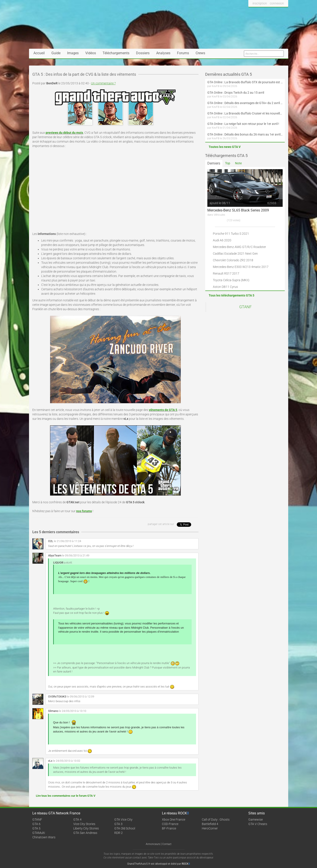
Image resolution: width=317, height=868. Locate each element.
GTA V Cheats (258, 824)
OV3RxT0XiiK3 (57, 697)
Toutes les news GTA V (225, 147)
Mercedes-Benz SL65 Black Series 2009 (238, 210)
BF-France (169, 828)
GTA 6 (36, 824)
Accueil (39, 53)
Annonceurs (153, 844)
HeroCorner (210, 828)
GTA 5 (36, 828)
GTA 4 (77, 820)
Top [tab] (228, 163)
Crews (200, 53)
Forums (183, 53)
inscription (260, 3)
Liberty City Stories (86, 828)
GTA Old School (125, 828)
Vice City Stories (84, 824)
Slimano (53, 711)
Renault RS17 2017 (226, 273)
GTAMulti (39, 833)
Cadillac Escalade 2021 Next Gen (235, 254)
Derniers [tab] (214, 163)
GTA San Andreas (85, 833)
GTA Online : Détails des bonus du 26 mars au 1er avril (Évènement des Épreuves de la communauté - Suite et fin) (245, 134)
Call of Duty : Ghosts (216, 820)
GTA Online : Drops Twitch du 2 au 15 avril (236, 93)
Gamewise (256, 820)
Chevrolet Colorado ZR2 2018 (233, 260)
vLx (50, 761)
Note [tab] (238, 163)
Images (73, 53)
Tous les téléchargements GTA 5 (231, 295)
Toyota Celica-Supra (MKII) (231, 280)
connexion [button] (277, 3)
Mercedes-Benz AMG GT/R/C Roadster (239, 247)
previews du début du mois (64, 133)
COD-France (170, 824)
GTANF (245, 307)
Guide (56, 53)
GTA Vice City (123, 820)
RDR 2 (119, 833)
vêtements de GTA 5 (163, 410)
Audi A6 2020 (222, 240)
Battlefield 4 (210, 824)
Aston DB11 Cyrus (225, 287)
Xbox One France (174, 820)
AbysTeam (55, 555)
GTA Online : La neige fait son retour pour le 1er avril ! (243, 124)
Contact (167, 844)
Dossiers (143, 53)
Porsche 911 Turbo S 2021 (231, 234)
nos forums (84, 511)
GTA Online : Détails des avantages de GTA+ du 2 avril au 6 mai (245, 103)
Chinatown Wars (44, 837)
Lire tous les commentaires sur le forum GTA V (66, 796)
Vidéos (91, 53)
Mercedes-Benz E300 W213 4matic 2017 (241, 267)
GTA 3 (118, 824)
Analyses (163, 53)
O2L (51, 541)
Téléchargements (116, 53)
